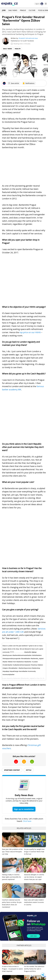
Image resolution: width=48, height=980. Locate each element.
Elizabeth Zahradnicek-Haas (28, 38)
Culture (32, 10)
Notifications (29, 83)
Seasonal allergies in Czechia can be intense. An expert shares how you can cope (34, 752)
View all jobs (24, 921)
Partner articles (24, 820)
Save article (13, 83)
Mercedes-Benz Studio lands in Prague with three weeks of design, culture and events (12, 894)
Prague (23, 10)
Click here (27, 696)
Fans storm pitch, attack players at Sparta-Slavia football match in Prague (12, 948)
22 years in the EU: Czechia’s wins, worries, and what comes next (35, 972)
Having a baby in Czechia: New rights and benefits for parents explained (11, 752)
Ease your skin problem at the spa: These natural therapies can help (12, 726)
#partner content (12, 645)
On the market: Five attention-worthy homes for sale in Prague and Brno (34, 843)
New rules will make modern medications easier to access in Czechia (34, 777)
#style (29, 645)
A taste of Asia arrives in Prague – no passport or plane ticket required (12, 843)
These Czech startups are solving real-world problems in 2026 (34, 894)
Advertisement (44, 786)
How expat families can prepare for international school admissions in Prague (34, 869)
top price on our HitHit (30, 291)
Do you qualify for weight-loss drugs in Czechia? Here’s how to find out (34, 726)
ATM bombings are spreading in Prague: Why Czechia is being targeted (34, 949)
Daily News (13, 10)
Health (18, 49)
